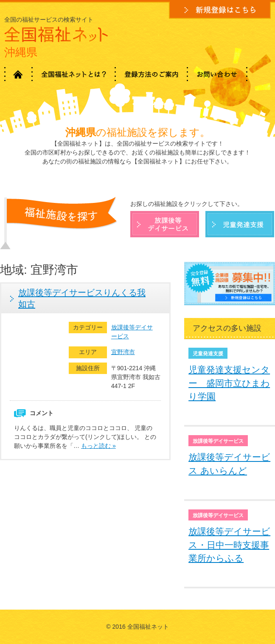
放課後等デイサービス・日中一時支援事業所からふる (229, 545)
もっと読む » (98, 446)
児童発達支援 (208, 354)
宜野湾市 (123, 352)
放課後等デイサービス (132, 332)
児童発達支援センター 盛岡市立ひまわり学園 (229, 383)
